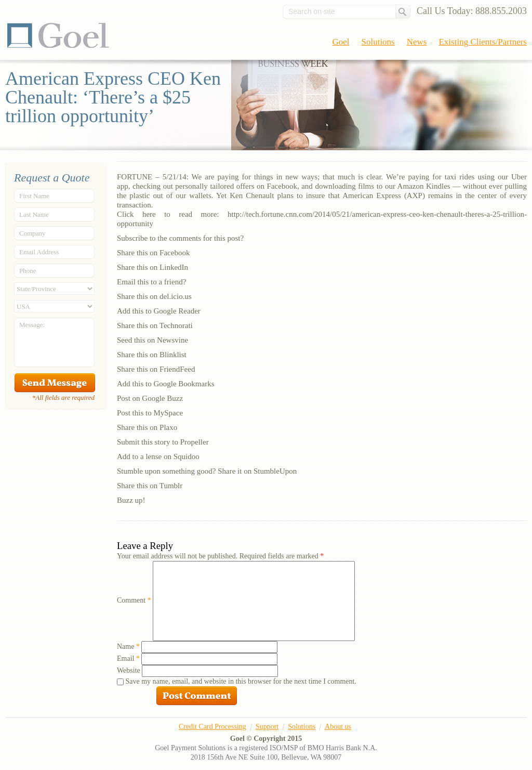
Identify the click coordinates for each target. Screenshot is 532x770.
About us (338, 727)
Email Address (39, 252)
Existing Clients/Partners (483, 42)
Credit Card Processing (212, 727)
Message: (32, 325)
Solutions (378, 42)
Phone (28, 271)
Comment (134, 600)
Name (128, 647)
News (417, 42)
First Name (34, 196)
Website (129, 670)
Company (32, 233)
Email (128, 658)
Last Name (34, 214)
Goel (58, 35)
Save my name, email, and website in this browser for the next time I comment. (241, 681)
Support (267, 727)
